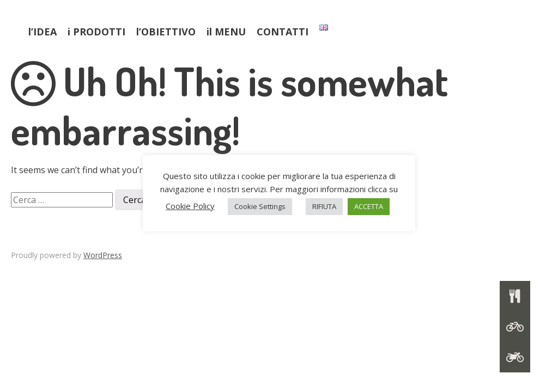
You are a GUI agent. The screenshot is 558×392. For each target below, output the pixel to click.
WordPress (103, 255)
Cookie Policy (190, 206)
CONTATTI (283, 32)
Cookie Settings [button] (260, 206)
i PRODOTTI (96, 32)
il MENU (226, 32)
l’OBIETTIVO (166, 32)
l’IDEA (43, 32)
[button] (515, 357)
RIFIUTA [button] (324, 206)
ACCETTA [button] (369, 206)
